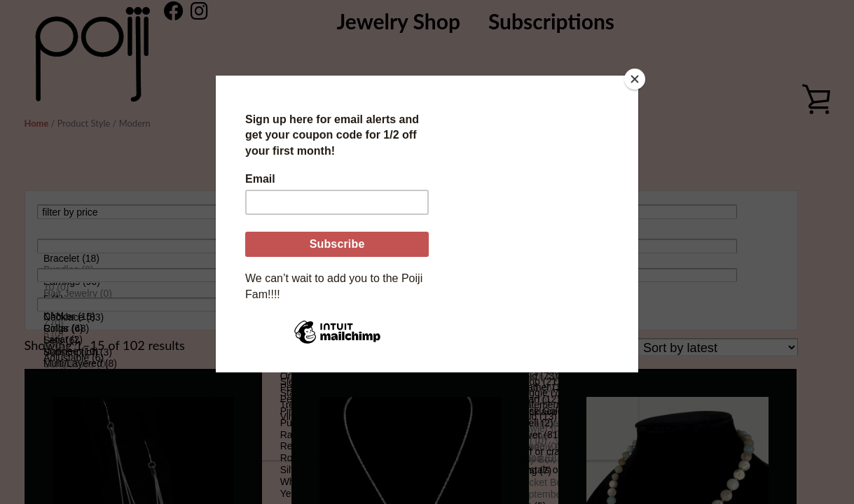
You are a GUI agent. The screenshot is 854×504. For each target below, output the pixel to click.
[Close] (635, 79)
